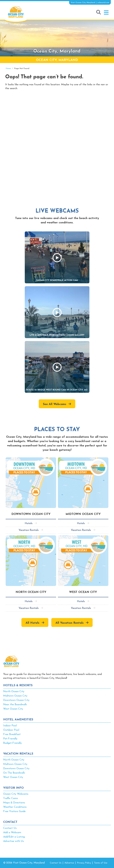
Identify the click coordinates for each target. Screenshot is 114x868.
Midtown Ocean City (15, 696)
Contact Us (10, 828)
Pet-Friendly (10, 739)
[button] (106, 13)
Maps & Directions (14, 803)
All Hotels (32, 623)
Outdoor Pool (11, 730)
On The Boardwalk (14, 773)
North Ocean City (14, 692)
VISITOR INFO (13, 788)
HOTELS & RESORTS (18, 685)
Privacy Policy (84, 863)
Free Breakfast (12, 734)
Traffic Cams (11, 798)
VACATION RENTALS (18, 754)
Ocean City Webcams (16, 794)
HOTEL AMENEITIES (18, 720)
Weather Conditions (15, 807)
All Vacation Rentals (70, 623)
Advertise (69, 863)
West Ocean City (13, 709)
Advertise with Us (14, 841)
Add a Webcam (12, 833)
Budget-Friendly (12, 743)
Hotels (29, 523)
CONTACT (10, 822)
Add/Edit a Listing (14, 837)
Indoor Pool (10, 726)
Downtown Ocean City (16, 700)
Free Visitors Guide (14, 811)
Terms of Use (101, 863)
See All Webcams (55, 404)
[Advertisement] (57, 120)
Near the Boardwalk (15, 705)
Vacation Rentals (29, 530)
